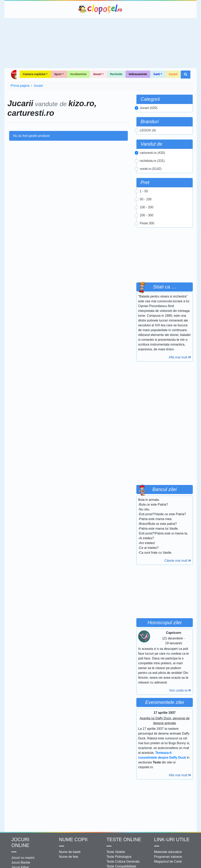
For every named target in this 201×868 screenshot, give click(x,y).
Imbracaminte (138, 74)
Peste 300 (147, 223)
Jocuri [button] (97, 74)
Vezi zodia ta (180, 690)
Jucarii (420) (149, 108)
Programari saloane (168, 857)
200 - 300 (147, 215)
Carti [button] (157, 74)
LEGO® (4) (148, 130)
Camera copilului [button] (34, 74)
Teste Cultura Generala (123, 861)
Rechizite (116, 74)
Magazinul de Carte (168, 861)
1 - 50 (144, 191)
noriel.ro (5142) (151, 169)
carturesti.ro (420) (152, 153)
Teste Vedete (116, 852)
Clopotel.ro (100, 9)
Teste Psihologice (119, 857)
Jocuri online (20, 842)
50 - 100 (146, 199)
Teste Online (124, 839)
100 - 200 (147, 207)
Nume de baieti (70, 852)
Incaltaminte (78, 74)
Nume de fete (69, 857)
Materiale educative (168, 852)
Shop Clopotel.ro (14, 75)
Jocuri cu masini (23, 858)
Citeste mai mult (178, 561)
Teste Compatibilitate (121, 866)
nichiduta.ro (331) (152, 161)
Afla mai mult (180, 357)
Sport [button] (58, 74)
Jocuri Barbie (21, 862)
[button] (186, 75)
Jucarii (173, 74)
